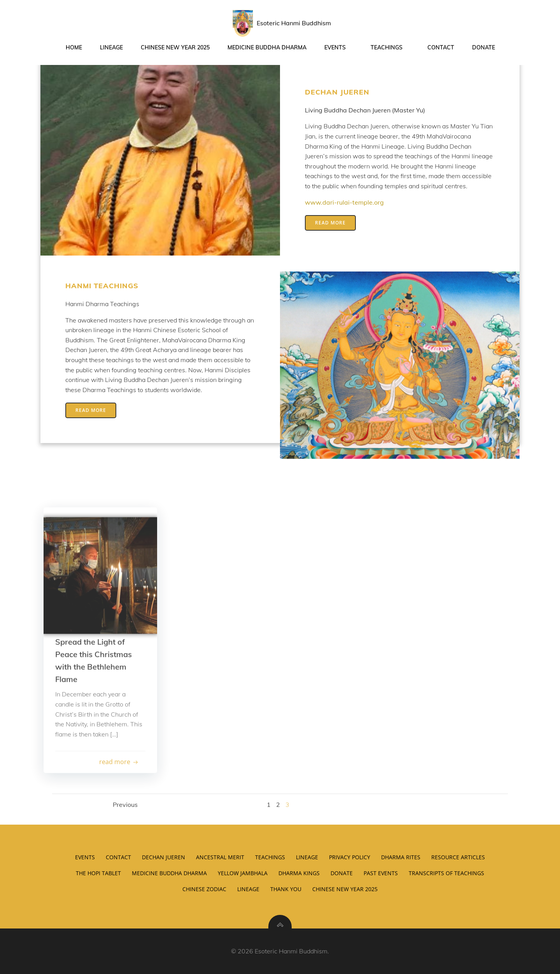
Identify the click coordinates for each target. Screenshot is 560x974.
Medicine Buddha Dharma (267, 47)
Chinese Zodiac (204, 889)
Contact (441, 47)
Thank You (286, 889)
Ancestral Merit (220, 857)
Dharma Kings (299, 873)
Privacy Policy (350, 857)
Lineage (111, 47)
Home (74, 47)
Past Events (381, 873)
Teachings (390, 47)
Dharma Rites (401, 857)
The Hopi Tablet (98, 873)
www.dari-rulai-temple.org (344, 202)
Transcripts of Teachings (446, 873)
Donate (484, 47)
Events (339, 47)
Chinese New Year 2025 (175, 47)
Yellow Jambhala (243, 873)
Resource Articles (458, 857)
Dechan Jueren (164, 857)
